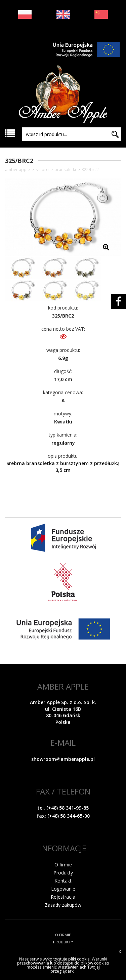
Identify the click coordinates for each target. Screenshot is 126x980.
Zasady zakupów (63, 905)
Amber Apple (17, 170)
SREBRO (42, 170)
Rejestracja (63, 897)
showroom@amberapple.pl (63, 759)
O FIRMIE (63, 935)
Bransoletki (65, 170)
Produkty (63, 873)
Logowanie (63, 889)
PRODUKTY (63, 942)
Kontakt (63, 881)
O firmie (63, 865)
